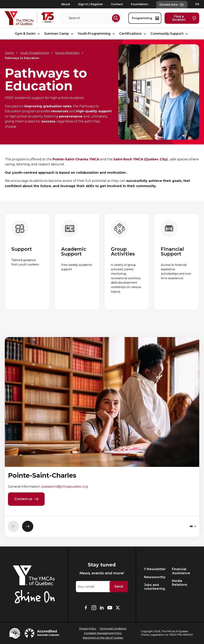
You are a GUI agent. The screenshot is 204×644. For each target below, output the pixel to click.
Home (9, 53)
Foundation (140, 4)
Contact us (26, 499)
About (66, 4)
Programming (145, 18)
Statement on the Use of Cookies (103, 638)
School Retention (67, 53)
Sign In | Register (91, 4)
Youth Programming (97, 34)
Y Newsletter (155, 569)
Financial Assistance (181, 571)
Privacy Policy (88, 629)
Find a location (184, 18)
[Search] (89, 18)
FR (197, 4)
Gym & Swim (28, 34)
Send (119, 586)
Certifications (133, 34)
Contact (117, 4)
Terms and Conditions (113, 629)
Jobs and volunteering (154, 587)
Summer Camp (59, 34)
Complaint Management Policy (103, 633)
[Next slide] (28, 527)
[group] (27, 262)
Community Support (170, 34)
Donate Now (172, 5)
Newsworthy (155, 577)
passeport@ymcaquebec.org (65, 487)
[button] (191, 527)
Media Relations (180, 583)
